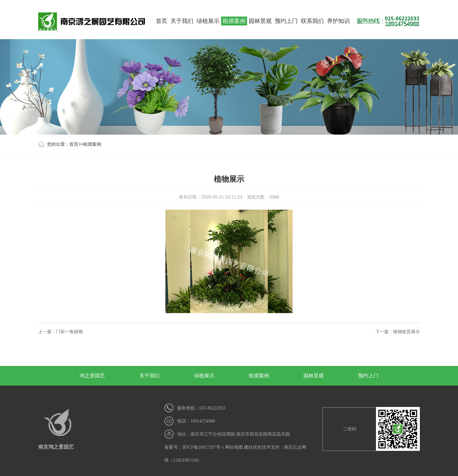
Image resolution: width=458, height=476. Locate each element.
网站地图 (234, 447)
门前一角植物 (69, 332)
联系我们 (312, 21)
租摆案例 (234, 21)
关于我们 (182, 21)
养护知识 (338, 21)
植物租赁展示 (406, 332)
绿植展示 (208, 21)
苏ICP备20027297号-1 (203, 447)
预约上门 (286, 21)
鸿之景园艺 (92, 376)
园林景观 (260, 21)
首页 (162, 21)
